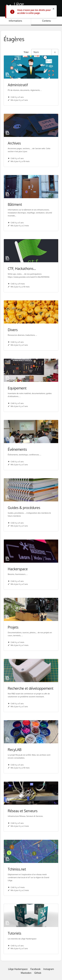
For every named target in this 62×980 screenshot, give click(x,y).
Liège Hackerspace (18, 969)
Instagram (49, 969)
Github (38, 973)
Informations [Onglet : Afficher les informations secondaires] (15, 21)
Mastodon (26, 973)
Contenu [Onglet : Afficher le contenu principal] (47, 21)
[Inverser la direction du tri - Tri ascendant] (55, 52)
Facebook (35, 969)
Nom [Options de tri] (36, 52)
